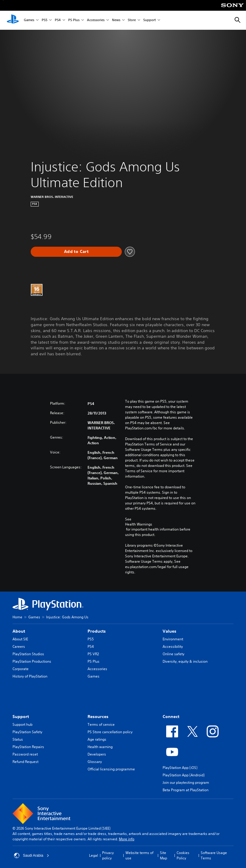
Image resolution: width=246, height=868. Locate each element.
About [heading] (19, 631)
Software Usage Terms (214, 855)
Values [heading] (169, 631)
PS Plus (74, 20)
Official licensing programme (111, 769)
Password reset (25, 754)
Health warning (100, 747)
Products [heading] (97, 631)
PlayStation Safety (27, 732)
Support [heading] (21, 717)
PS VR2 (93, 654)
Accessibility (173, 646)
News (116, 20)
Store (132, 20)
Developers (97, 754)
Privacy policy (108, 855)
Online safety (173, 654)
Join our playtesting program (186, 782)
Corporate (21, 669)
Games (29, 20)
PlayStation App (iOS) (180, 768)
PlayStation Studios (28, 654)
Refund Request (25, 762)
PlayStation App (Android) (184, 775)
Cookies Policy (183, 855)
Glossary (95, 762)
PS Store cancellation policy (110, 732)
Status (18, 739)
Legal (94, 855)
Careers (19, 646)
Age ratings (97, 739)
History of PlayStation (30, 676)
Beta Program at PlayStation (186, 790)
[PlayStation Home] (13, 20)
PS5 (45, 20)
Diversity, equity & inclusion (185, 661)
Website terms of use (139, 855)
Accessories (96, 20)
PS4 (58, 20)
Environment (173, 639)
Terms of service (101, 724)
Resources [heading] (98, 717)
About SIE (20, 639)
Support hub (22, 724)
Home (17, 617)
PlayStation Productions (32, 661)
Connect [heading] (171, 717)
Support (150, 20)
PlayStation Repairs (28, 747)
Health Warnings (139, 524)
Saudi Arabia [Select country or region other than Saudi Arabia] (32, 856)
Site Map (164, 855)
